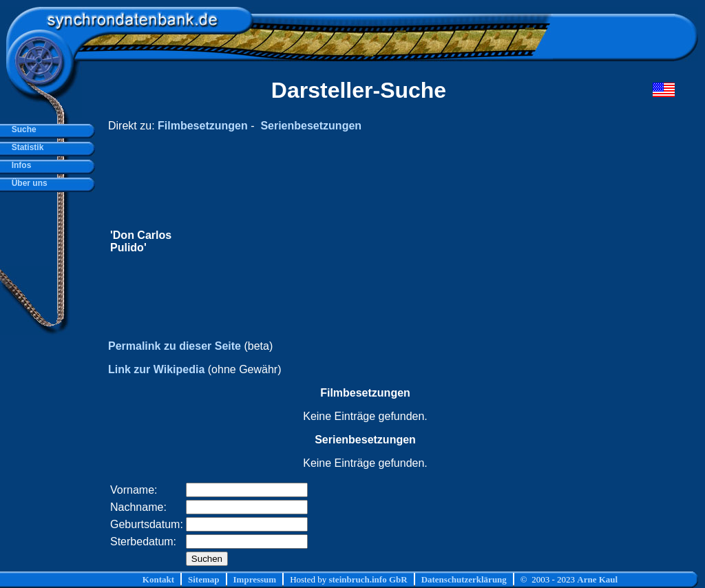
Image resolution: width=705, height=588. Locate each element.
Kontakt (158, 579)
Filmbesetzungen (203, 126)
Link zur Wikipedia (156, 369)
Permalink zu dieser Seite (175, 346)
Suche (22, 129)
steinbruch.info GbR (368, 579)
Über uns (27, 183)
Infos (19, 165)
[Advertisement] (414, 242)
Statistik (25, 147)
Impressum (255, 579)
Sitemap (204, 579)
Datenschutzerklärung (464, 579)
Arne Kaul (597, 579)
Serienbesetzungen (311, 126)
